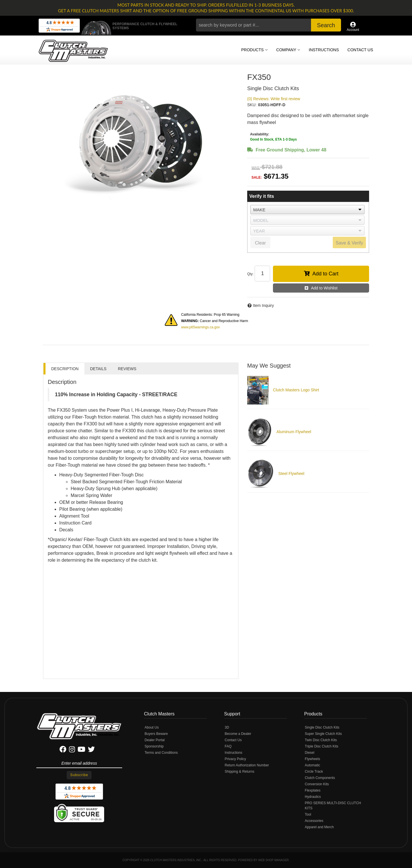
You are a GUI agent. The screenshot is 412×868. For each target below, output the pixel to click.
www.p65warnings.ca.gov (200, 327)
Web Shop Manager (273, 860)
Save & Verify (349, 243)
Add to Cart (325, 274)
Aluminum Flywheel (294, 432)
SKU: (252, 105)
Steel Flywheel (291, 474)
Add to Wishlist (324, 288)
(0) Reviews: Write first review (274, 99)
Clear (260, 243)
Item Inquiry (263, 305)
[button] (269, 25)
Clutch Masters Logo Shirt (296, 390)
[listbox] (307, 210)
